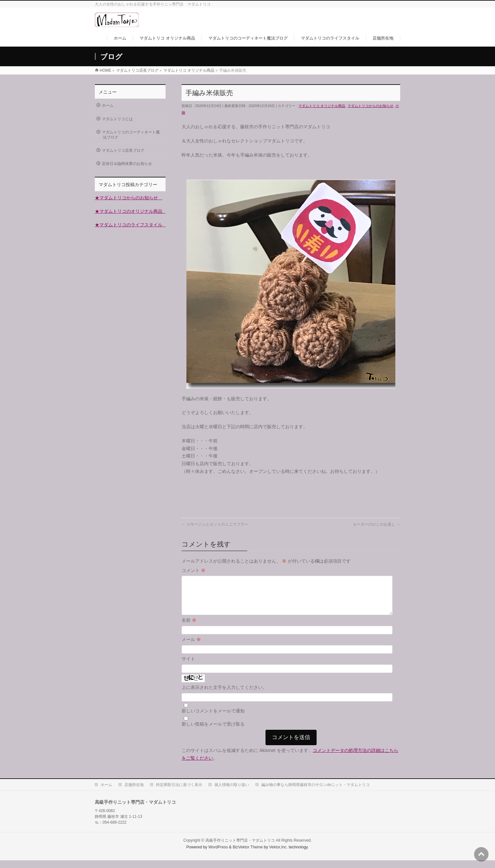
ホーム (108, 105)
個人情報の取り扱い (232, 792)
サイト (188, 666)
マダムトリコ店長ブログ (123, 150)
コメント (194, 570)
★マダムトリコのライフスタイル (131, 225)
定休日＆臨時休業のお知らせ (127, 164)
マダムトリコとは (117, 119)
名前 (189, 628)
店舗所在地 (134, 792)
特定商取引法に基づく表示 (179, 792)
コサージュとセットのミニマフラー (215, 524)
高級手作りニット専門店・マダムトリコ (240, 848)
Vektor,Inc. (278, 855)
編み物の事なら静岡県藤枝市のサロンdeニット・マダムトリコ (315, 792)
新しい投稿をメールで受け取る (213, 732)
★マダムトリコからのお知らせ (129, 198)
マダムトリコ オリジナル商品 (322, 106)
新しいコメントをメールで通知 (213, 719)
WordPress (218, 855)
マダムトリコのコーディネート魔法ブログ (131, 135)
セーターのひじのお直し (377, 524)
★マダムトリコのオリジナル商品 (131, 211)
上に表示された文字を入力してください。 (224, 695)
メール (191, 647)
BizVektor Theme (248, 855)
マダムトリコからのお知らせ (370, 106)
